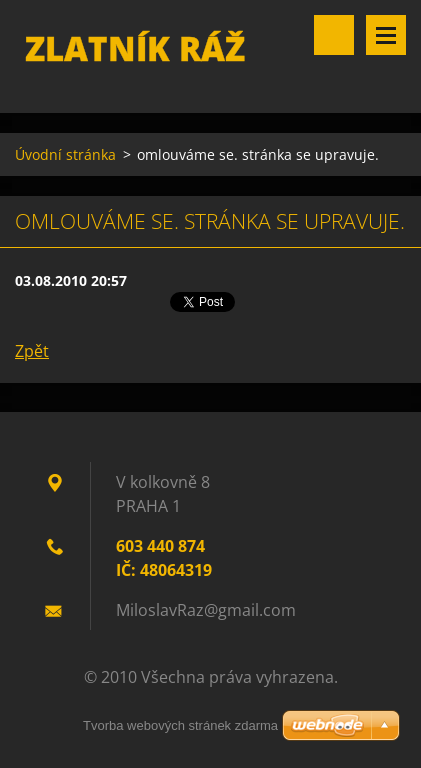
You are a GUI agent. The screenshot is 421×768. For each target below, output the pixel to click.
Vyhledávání (334, 35)
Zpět (32, 351)
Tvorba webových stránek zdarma (180, 725)
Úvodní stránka (65, 154)
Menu (386, 35)
